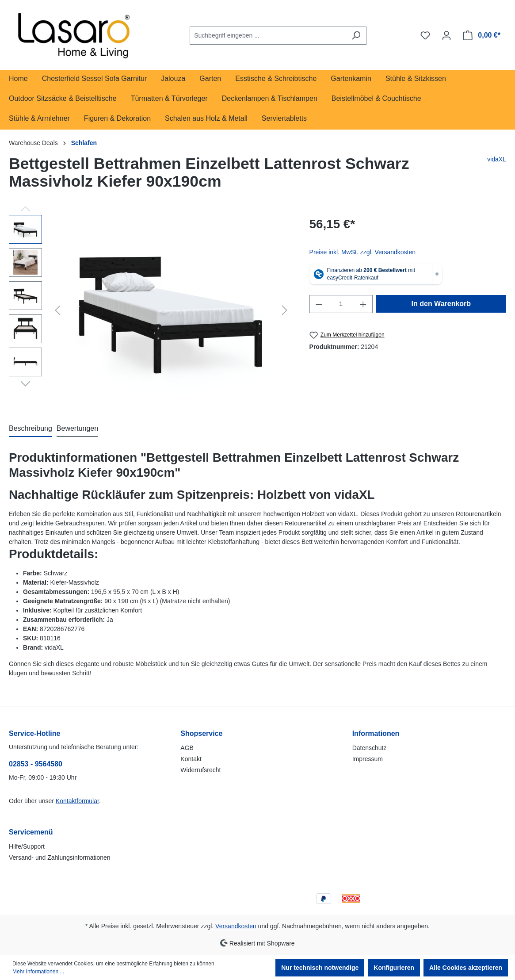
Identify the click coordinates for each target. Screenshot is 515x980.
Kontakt (191, 759)
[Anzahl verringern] (319, 304)
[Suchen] (356, 36)
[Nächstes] (285, 310)
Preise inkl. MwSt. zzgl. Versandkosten (362, 252)
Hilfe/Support (27, 846)
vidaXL (497, 159)
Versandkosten (236, 926)
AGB (187, 748)
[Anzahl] (341, 304)
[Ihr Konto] (446, 35)
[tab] (31, 429)
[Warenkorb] (482, 35)
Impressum (368, 759)
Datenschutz (370, 748)
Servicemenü (31, 832)
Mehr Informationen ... (38, 972)
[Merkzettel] (425, 35)
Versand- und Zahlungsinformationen (60, 857)
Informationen (376, 733)
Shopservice (201, 733)
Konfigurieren (394, 968)
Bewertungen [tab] (77, 428)
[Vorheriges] (57, 310)
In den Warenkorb (441, 304)
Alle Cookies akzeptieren (466, 968)
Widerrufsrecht (200, 770)
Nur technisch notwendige (320, 968)
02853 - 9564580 (36, 764)
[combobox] (268, 36)
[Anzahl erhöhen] (363, 304)
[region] (150, 310)
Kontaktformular (77, 801)
